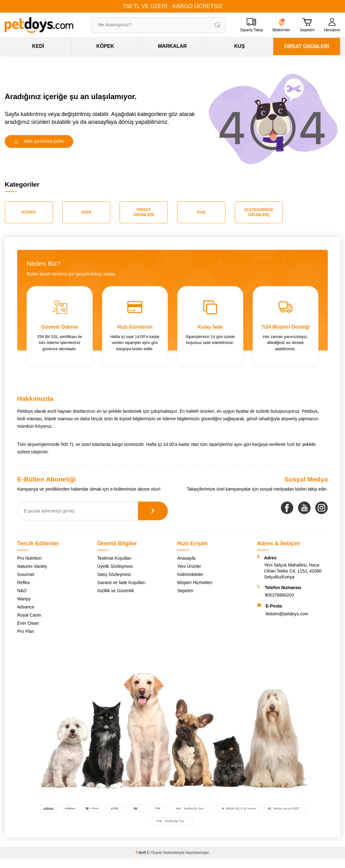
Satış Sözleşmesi (114, 574)
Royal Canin (29, 615)
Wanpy (24, 599)
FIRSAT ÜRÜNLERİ (306, 46)
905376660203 (279, 595)
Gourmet (26, 574)
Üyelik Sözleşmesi (115, 566)
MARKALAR (172, 46)
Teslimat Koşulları (115, 558)
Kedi (86, 212)
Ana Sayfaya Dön (39, 141)
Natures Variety (32, 566)
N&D (22, 591)
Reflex (23, 583)
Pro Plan (26, 631)
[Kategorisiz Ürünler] (259, 212)
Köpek (29, 212)
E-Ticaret (155, 853)
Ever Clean (28, 623)
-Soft (141, 853)
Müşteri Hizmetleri (195, 583)
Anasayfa (186, 558)
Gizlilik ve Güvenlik (116, 591)
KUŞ (239, 46)
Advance (26, 607)
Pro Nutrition (29, 558)
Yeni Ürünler (189, 566)
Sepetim (185, 591)
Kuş (201, 212)
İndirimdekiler (190, 574)
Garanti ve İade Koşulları (121, 583)
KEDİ (38, 46)
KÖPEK (105, 46)
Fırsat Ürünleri (144, 212)
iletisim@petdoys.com (287, 614)
